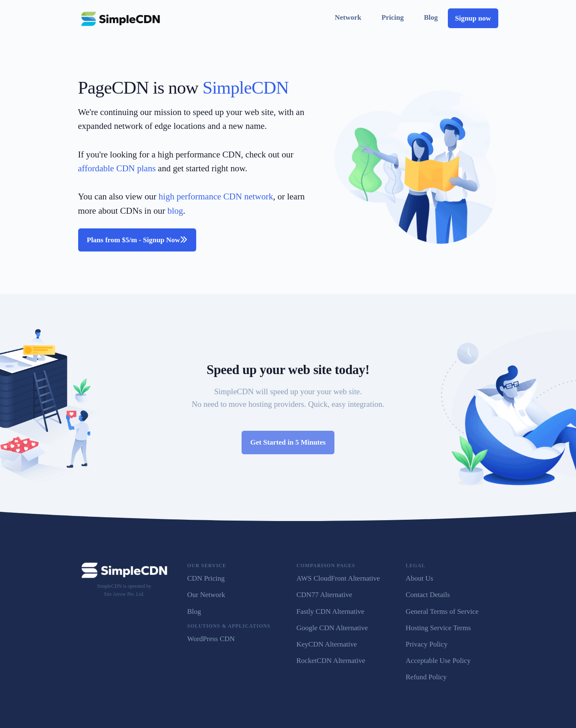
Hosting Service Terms (438, 628)
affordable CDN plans (117, 168)
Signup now (473, 18)
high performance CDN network (216, 196)
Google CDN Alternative (332, 628)
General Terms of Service (442, 611)
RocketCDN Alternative (331, 661)
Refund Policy (426, 677)
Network (348, 17)
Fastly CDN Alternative (330, 611)
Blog (431, 17)
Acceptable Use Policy (438, 661)
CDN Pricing (206, 578)
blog (175, 211)
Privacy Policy (427, 644)
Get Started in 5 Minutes (288, 442)
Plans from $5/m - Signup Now (137, 240)
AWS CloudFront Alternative (338, 578)
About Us (420, 578)
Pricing (393, 17)
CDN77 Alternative (325, 595)
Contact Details (428, 595)
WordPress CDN (211, 639)
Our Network (206, 595)
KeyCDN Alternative (327, 644)
